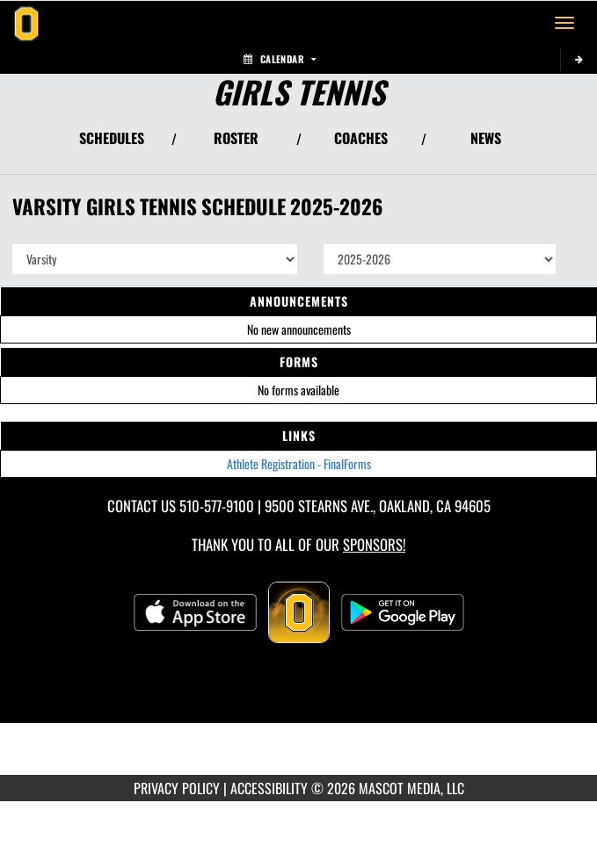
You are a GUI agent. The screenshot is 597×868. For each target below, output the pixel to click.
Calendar (280, 59)
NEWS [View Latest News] (486, 138)
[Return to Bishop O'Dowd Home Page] (26, 23)
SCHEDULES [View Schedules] (112, 138)
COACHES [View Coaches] (361, 138)
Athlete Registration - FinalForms (299, 463)
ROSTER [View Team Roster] (236, 138)
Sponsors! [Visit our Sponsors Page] (374, 544)
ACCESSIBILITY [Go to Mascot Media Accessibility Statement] (269, 788)
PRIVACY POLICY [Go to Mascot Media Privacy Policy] (177, 788)
